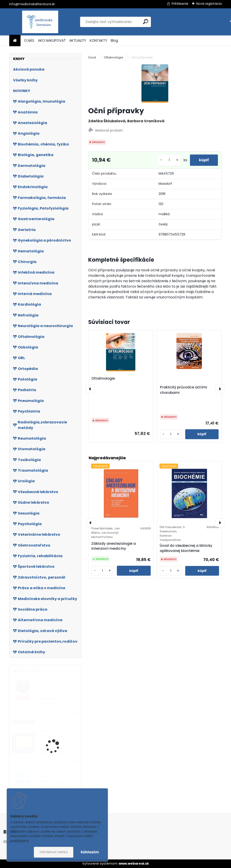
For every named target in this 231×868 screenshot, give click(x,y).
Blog (114, 40)
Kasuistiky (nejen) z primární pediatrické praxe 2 (55, 787)
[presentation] (90, 389)
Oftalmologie (103, 378)
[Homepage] (15, 41)
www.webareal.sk (134, 863)
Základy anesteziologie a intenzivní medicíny (114, 546)
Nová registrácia (209, 4)
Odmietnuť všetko (54, 852)
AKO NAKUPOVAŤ (52, 40)
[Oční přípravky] (155, 83)
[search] (146, 22)
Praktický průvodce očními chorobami (184, 390)
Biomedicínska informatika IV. (50, 751)
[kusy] (169, 160)
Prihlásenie (180, 4)
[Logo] (40, 22)
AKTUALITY (78, 40)
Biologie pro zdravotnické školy (54, 702)
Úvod (92, 57)
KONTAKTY (98, 40)
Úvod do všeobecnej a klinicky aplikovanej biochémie (186, 548)
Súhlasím (90, 852)
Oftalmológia (113, 57)
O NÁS (29, 40)
